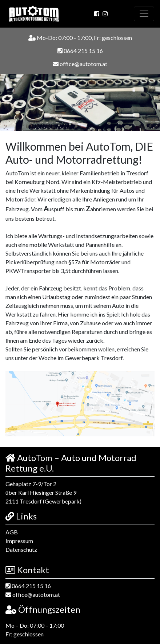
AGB (12, 532)
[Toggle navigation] (144, 14)
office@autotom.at (80, 64)
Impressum (19, 541)
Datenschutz (21, 549)
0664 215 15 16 (80, 51)
